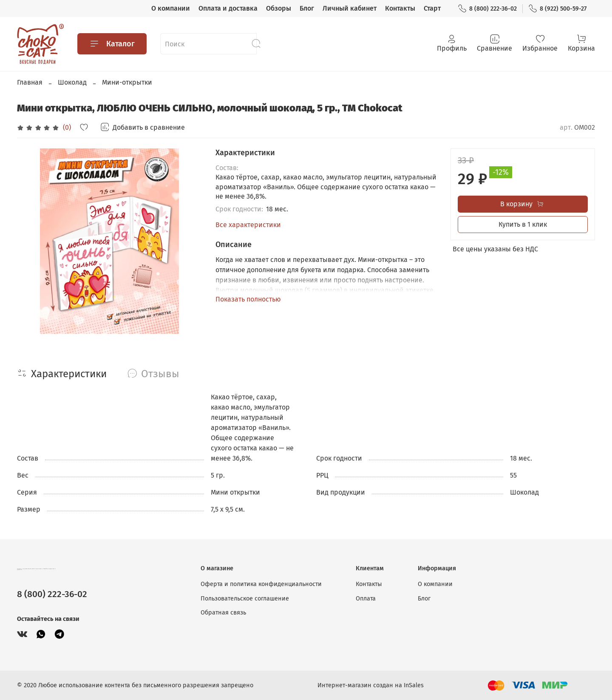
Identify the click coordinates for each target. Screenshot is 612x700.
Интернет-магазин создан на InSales (371, 685)
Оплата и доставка (228, 8)
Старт (432, 8)
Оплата (366, 599)
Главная (30, 82)
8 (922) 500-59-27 (557, 9)
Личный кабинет (350, 8)
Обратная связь (223, 613)
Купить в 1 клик (523, 224)
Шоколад (72, 82)
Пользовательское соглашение (245, 599)
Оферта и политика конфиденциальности (261, 584)
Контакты (400, 8)
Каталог (112, 44)
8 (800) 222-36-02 (487, 9)
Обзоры (279, 8)
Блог (307, 8)
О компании (171, 8)
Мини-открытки (127, 82)
